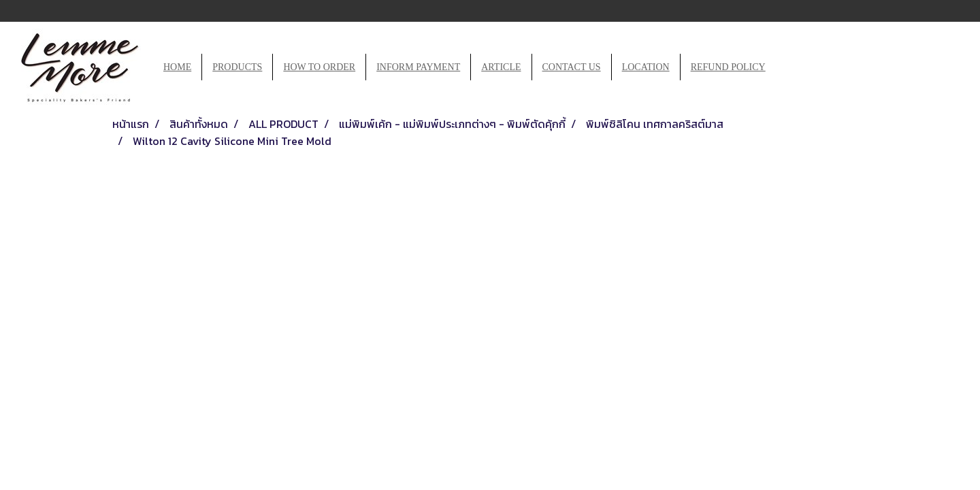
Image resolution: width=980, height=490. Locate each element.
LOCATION (646, 67)
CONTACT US (572, 67)
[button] (788, 67)
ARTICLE (501, 67)
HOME (177, 67)
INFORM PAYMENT (418, 67)
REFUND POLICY (728, 67)
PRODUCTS (237, 67)
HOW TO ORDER (319, 67)
